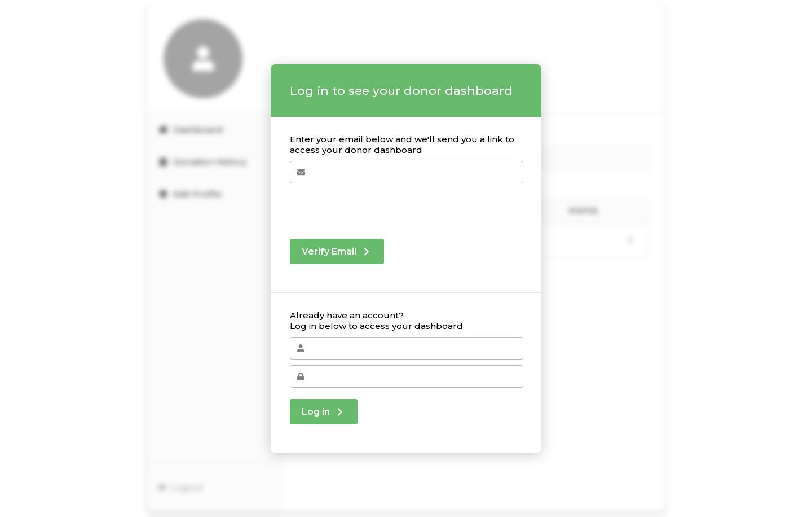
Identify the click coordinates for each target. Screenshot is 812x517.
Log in (324, 412)
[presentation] (376, 205)
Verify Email (337, 251)
